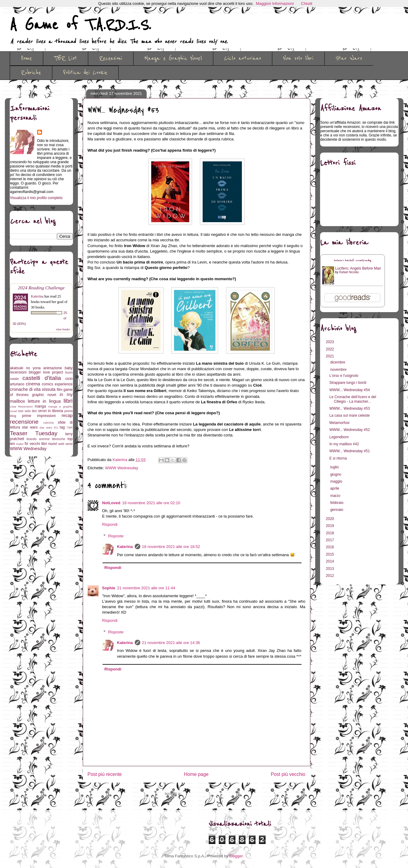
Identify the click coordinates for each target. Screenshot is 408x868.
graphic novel (44, 395)
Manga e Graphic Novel (173, 58)
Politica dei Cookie (85, 73)
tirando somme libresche (46, 439)
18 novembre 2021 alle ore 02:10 (151, 503)
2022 (330, 349)
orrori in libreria (51, 411)
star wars (30, 427)
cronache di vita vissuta (33, 389)
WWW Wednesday (122, 468)
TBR (70, 427)
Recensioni (111, 58)
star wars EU (49, 427)
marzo (336, 496)
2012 (330, 576)
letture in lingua (44, 401)
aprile (335, 488)
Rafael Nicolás (349, 272)
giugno (336, 474)
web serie (65, 444)
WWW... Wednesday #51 (349, 451)
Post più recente (105, 774)
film (59, 390)
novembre (339, 370)
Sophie (109, 588)
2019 (330, 526)
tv (26, 443)
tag (62, 427)
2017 (330, 540)
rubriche (49, 423)
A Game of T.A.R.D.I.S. (80, 25)
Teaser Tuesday (34, 433)
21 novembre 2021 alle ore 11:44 (146, 588)
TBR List (66, 58)
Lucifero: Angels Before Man (358, 268)
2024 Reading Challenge (41, 288)
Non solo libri (298, 58)
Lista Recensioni (21, 406)
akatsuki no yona (25, 368)
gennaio (337, 510)
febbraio (337, 503)
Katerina (125, 547)
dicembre (338, 362)
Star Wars (349, 58)
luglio (335, 467)
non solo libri (27, 411)
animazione (52, 368)
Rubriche (31, 73)
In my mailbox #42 (344, 444)
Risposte (116, 536)
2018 (330, 533)
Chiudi (307, 3)
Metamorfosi (339, 423)
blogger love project (46, 372)
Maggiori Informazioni (275, 3)
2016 (330, 547)
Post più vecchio (288, 774)
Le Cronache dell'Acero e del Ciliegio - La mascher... (353, 399)
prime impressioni (39, 416)
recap (67, 415)
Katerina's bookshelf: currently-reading (353, 261)
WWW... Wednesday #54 (349, 390)
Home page (196, 774)
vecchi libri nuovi (43, 444)
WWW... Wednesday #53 (349, 408)
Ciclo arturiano (243, 58)
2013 (330, 569)
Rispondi (110, 524)
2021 (330, 356)
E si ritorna (338, 458)
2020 (330, 519)
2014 (330, 561)
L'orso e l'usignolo (344, 376)
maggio (337, 481)
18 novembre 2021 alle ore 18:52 (171, 547)
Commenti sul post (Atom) (205, 794)
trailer (20, 444)
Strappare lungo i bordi (348, 383)
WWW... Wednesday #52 (349, 430)
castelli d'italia (42, 378)
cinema (33, 384)
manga (40, 406)
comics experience (57, 384)
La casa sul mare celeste (349, 415)
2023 (330, 342)
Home (26, 58)
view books (63, 329)
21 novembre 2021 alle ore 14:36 (171, 643)
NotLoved (111, 503)
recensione (24, 422)
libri (68, 401)
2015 (330, 554)
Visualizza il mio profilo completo (36, 198)
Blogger (236, 856)
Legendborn (339, 437)
